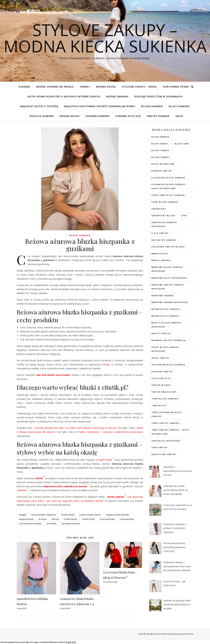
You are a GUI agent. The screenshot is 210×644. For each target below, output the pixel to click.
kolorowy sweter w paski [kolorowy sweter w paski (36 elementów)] (168, 247)
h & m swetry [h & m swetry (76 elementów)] (160, 233)
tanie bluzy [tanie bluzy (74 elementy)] (159, 405)
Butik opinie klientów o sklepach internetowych (64, 96)
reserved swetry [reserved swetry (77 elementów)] (162, 371)
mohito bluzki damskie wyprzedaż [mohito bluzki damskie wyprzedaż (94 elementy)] (166, 325)
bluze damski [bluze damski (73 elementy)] (160, 144)
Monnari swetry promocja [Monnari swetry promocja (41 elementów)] (169, 340)
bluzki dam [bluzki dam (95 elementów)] (182, 144)
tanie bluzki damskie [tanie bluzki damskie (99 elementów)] (165, 399)
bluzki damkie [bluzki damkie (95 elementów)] (160, 150)
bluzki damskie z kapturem (44, 515)
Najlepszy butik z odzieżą (39, 106)
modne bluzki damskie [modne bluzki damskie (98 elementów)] (166, 309)
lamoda (55, 519)
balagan (23, 515)
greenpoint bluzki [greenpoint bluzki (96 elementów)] (163, 216)
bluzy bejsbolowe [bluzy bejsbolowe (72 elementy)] (163, 164)
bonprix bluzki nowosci (90, 515)
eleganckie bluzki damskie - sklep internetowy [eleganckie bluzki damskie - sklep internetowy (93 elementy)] (169, 186)
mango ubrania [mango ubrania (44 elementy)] (161, 260)
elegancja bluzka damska (118, 515)
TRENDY (85, 87)
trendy (106, 364)
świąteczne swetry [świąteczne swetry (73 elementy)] (164, 454)
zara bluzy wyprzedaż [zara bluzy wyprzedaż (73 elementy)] (166, 441)
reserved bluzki (127, 519)
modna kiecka (106, 87)
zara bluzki (51, 524)
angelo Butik (106, 460)
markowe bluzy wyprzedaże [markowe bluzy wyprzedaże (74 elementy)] (169, 278)
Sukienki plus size (128, 116)
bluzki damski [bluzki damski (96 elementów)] (160, 157)
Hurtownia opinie (176, 87)
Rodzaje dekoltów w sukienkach (158, 96)
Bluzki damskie (152, 106)
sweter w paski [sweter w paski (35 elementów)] (161, 385)
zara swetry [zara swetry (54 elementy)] (160, 447)
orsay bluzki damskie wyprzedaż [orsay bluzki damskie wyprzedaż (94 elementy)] (165, 349)
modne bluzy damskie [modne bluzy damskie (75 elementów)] (165, 316)
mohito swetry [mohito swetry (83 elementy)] (161, 333)
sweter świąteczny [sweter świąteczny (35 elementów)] (164, 392)
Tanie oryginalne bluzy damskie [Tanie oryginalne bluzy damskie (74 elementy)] (167, 414)
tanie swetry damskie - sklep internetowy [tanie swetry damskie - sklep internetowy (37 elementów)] (170, 432)
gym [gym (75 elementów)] (184, 216)
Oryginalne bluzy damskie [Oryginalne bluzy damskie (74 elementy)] (168, 365)
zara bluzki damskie (71, 524)
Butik (40, 478)
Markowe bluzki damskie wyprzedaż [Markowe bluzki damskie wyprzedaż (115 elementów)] (167, 269)
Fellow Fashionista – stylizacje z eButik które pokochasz (111, 432)
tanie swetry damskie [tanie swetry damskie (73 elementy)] (165, 423)
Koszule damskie (42, 116)
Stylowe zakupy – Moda (139, 87)
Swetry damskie (158, 116)
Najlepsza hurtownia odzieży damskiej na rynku (100, 106)
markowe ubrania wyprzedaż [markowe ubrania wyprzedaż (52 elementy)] (170, 302)
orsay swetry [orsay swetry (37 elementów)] (160, 358)
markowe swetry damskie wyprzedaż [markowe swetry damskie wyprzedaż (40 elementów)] (168, 287)
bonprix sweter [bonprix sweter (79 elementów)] (162, 171)
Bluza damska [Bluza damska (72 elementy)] (160, 137)
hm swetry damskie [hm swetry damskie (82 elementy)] (164, 240)
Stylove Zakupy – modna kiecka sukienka (105, 38)
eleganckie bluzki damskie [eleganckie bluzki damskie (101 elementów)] (168, 178)
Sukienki (24, 87)
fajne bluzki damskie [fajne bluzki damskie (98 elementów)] (165, 202)
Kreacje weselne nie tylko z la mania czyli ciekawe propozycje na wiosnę (76, 428)
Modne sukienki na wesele (55, 87)
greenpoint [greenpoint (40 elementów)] (159, 209)
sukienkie (23, 490)
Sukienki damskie (98, 116)
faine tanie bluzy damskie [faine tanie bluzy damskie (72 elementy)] (168, 195)
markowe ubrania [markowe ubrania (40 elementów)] (163, 296)
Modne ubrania (117, 96)
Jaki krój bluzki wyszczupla (53, 375)
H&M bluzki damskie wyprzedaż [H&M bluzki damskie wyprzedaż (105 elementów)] (164, 224)
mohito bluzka (70, 519)
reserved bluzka (107, 519)
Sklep (179, 116)
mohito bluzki (88, 519)
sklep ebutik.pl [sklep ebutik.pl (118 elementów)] (161, 378)
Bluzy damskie (179, 106)
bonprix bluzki (68, 515)
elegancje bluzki (26, 519)
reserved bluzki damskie (30, 524)
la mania (43, 519)
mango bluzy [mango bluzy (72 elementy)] (160, 254)
